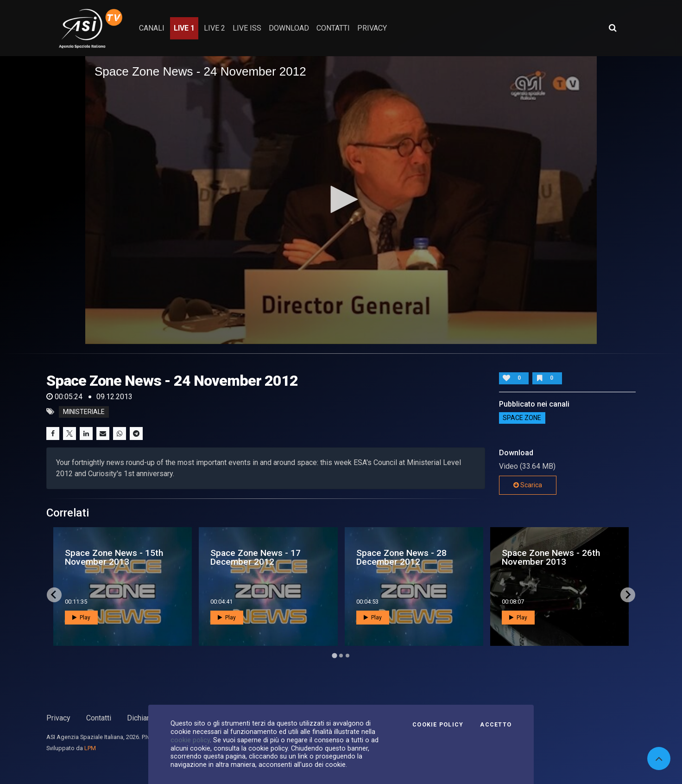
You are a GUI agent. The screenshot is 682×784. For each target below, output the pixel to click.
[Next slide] (628, 595)
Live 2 (215, 28)
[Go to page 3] (347, 656)
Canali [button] (152, 28)
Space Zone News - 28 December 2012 (401, 557)
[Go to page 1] (334, 655)
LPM (90, 748)
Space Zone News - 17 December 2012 (256, 557)
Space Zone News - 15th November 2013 (114, 557)
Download (289, 28)
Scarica (528, 485)
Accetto (496, 725)
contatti (333, 28)
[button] (341, 199)
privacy (372, 28)
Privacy (58, 718)
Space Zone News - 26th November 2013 (551, 557)
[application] (341, 200)
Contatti (99, 718)
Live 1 (184, 28)
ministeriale (84, 412)
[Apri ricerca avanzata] (613, 28)
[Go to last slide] (54, 595)
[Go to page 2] (341, 656)
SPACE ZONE (522, 418)
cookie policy (190, 740)
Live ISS (247, 28)
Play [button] (81, 618)
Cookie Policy (438, 725)
